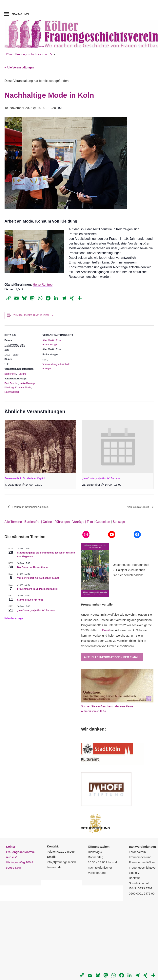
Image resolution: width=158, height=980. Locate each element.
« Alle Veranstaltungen (19, 67)
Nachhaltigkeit (12, 392)
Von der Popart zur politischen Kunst (38, 578)
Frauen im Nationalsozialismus (31, 507)
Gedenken (103, 522)
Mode (28, 388)
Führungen (62, 522)
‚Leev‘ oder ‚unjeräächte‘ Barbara (101, 478)
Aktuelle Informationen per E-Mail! (112, 657)
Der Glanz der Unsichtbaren (33, 567)
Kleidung (9, 388)
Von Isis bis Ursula (138, 507)
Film (90, 522)
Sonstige (119, 522)
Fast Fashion (11, 383)
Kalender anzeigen (14, 618)
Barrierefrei (10, 374)
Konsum (19, 388)
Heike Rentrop (43, 285)
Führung (22, 374)
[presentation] (40, 447)
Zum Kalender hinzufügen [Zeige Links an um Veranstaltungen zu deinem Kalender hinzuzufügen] (31, 315)
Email (106, 630)
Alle (13, 522)
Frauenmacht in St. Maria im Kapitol (25, 478)
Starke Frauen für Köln (30, 600)
